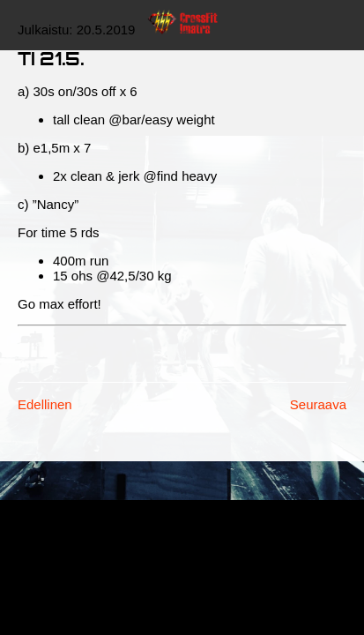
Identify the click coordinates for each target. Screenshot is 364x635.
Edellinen (45, 404)
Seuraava (318, 404)
